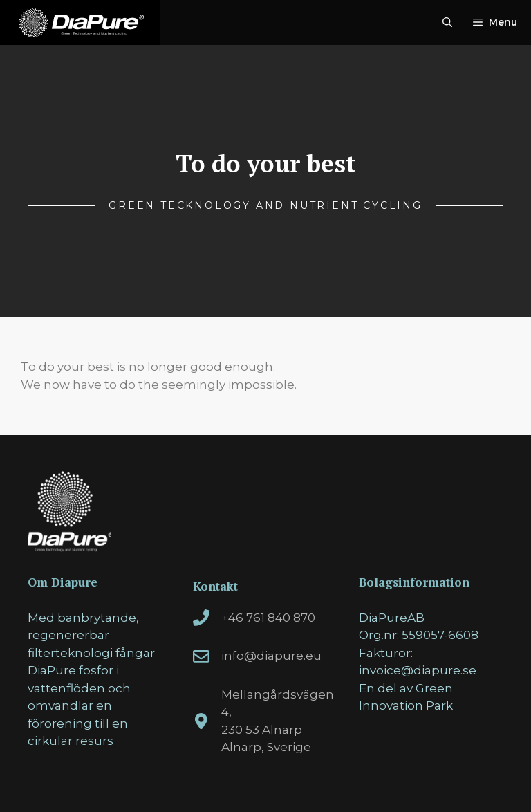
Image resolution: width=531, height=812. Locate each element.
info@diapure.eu (271, 656)
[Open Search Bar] (447, 22)
